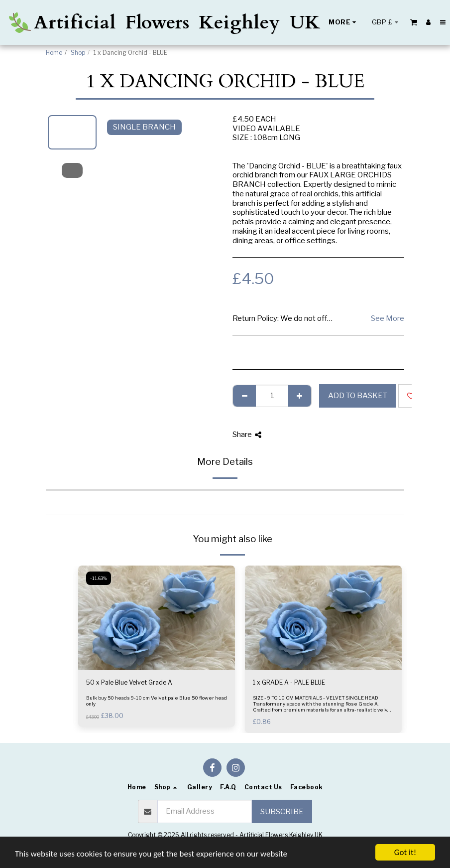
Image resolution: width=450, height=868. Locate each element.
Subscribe (282, 812)
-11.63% (99, 578)
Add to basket (358, 396)
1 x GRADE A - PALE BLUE (289, 682)
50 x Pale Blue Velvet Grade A (129, 682)
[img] (157, 618)
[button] (414, 22)
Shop (78, 53)
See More (388, 318)
